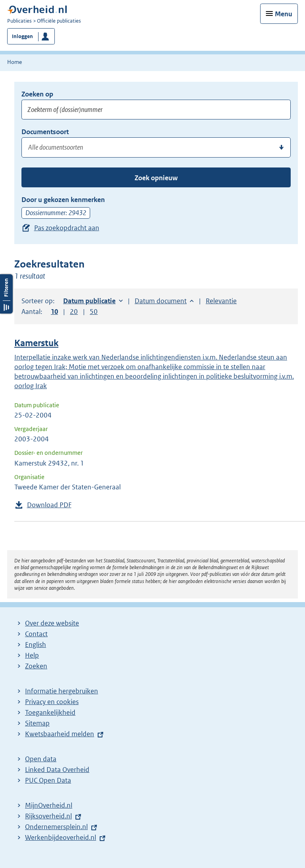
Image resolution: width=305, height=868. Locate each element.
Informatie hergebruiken (62, 691)
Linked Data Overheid (57, 770)
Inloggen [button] (22, 36)
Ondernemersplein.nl (56, 827)
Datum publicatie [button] (89, 301)
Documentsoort (45, 132)
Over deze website (52, 623)
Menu (284, 14)
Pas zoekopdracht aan (67, 228)
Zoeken (36, 666)
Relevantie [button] (221, 301)
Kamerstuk (36, 343)
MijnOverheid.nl (49, 805)
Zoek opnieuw (156, 178)
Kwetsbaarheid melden (60, 734)
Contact (36, 634)
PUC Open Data (48, 780)
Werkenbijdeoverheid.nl (61, 837)
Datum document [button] (161, 301)
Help (32, 655)
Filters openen (6, 294)
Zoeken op (37, 94)
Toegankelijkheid (50, 712)
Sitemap (37, 723)
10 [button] (54, 312)
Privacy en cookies (52, 702)
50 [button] (94, 312)
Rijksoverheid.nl (48, 816)
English (36, 645)
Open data (41, 759)
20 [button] (74, 312)
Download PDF (49, 505)
